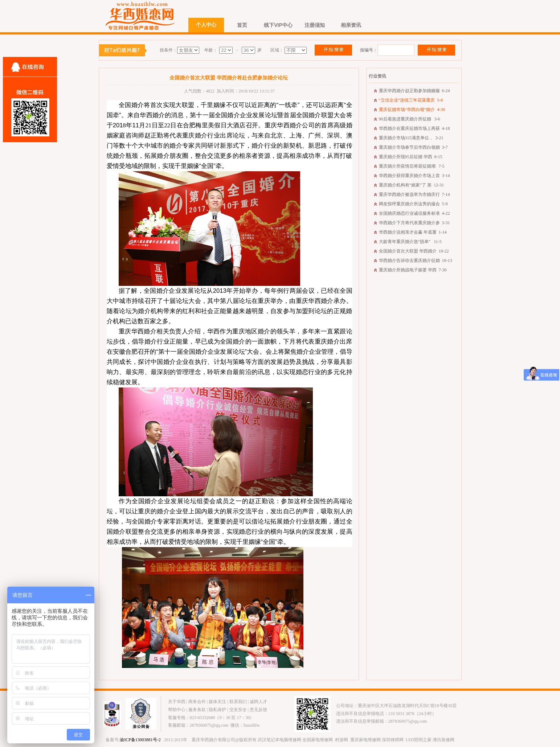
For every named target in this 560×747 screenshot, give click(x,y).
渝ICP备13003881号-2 (140, 740)
